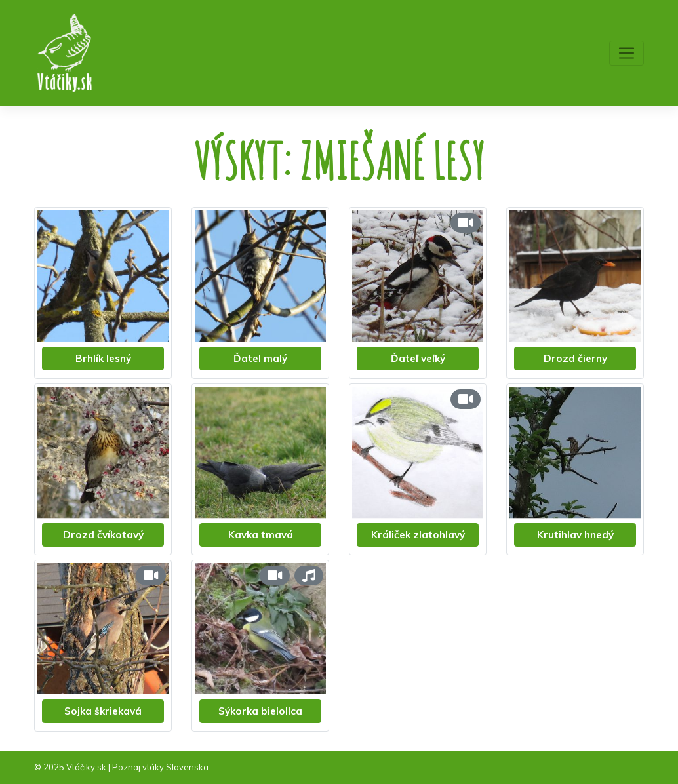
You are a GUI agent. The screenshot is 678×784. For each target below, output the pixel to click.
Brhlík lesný (103, 358)
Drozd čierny (575, 358)
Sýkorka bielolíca (260, 711)
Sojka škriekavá (103, 711)
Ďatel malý (260, 358)
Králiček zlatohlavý (418, 535)
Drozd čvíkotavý (103, 535)
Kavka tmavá (261, 535)
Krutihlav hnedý (575, 535)
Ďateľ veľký (418, 358)
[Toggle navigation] (627, 53)
